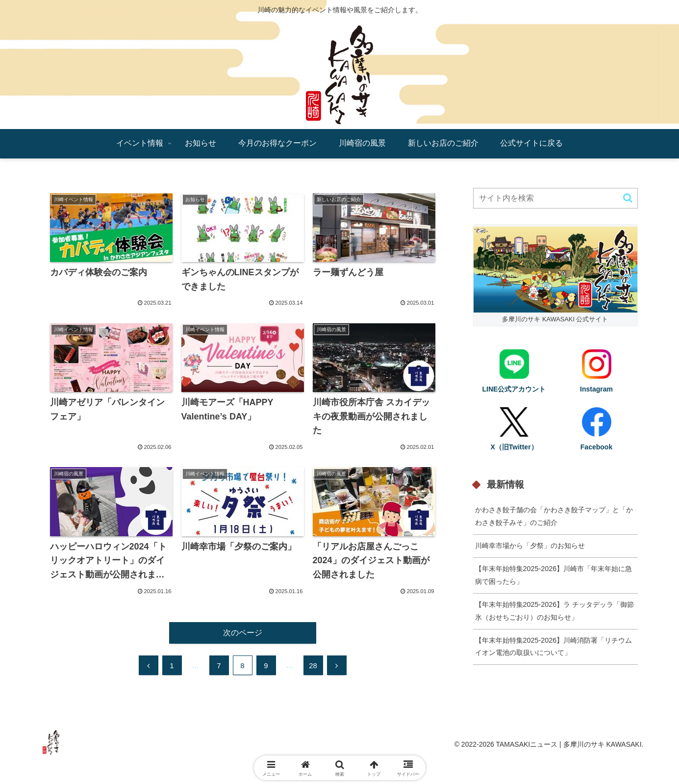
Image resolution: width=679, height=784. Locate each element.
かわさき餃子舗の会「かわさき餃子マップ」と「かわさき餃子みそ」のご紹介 (554, 516)
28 (313, 666)
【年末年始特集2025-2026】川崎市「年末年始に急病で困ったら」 (554, 575)
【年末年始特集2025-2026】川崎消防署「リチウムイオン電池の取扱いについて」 (554, 647)
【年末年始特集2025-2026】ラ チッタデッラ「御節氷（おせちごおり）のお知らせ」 (555, 611)
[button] (628, 198)
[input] (555, 198)
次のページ (243, 633)
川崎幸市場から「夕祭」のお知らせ (530, 546)
